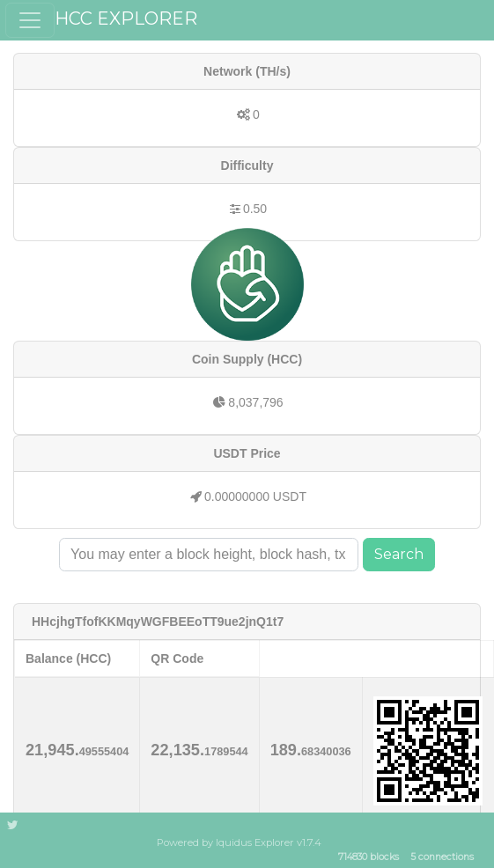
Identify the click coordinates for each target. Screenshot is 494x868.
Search (399, 554)
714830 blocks (369, 858)
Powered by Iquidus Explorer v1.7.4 (239, 842)
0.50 (255, 209)
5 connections (442, 858)
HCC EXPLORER (126, 18)
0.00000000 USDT (255, 497)
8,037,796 (255, 402)
